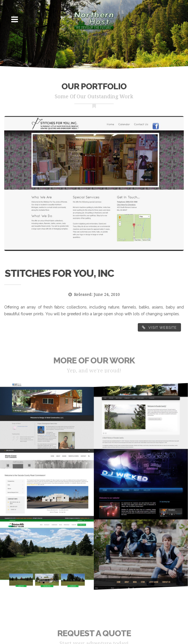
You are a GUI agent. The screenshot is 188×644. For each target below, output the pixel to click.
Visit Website (159, 327)
